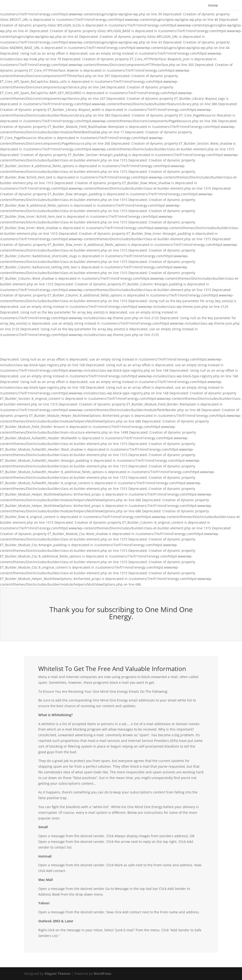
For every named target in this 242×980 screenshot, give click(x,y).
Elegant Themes (58, 973)
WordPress (102, 973)
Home (213, 5)
